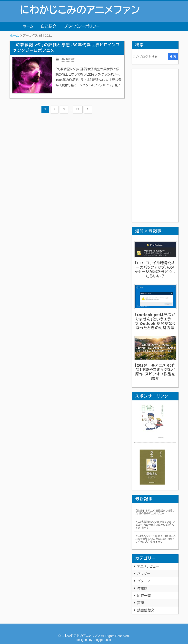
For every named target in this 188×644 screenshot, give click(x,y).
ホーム (28, 26)
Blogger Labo (102, 640)
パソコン (144, 581)
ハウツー (144, 574)
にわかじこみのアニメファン (80, 10)
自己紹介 (49, 26)
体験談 (142, 588)
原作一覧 (144, 596)
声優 (141, 603)
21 (78, 109)
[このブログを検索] (149, 57)
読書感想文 (146, 610)
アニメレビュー (148, 566)
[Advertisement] (155, 145)
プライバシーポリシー (82, 26)
